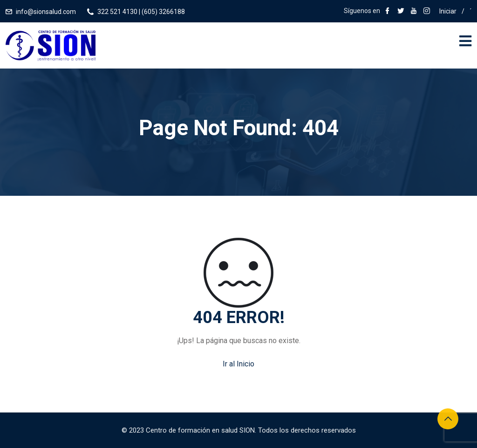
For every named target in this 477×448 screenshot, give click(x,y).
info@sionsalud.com (46, 12)
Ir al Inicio (238, 364)
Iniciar (448, 11)
